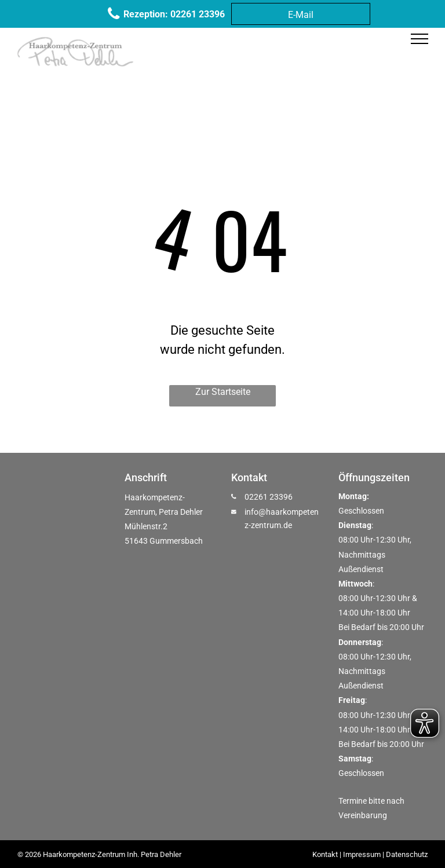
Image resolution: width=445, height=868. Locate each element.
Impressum (362, 854)
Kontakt (325, 854)
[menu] (420, 39)
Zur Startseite (223, 392)
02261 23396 (269, 497)
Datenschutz (407, 854)
